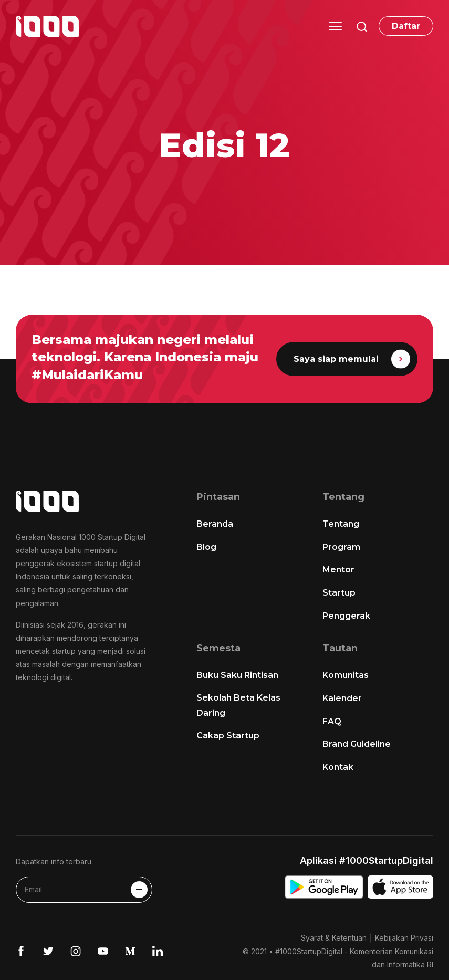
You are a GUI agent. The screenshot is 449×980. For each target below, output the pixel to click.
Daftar (406, 26)
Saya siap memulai (352, 359)
